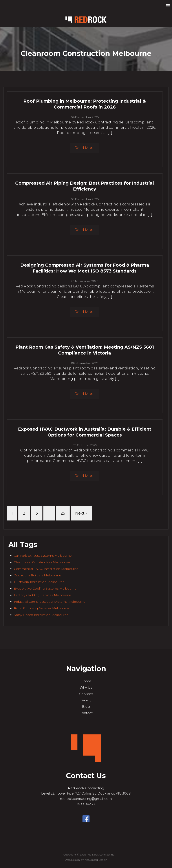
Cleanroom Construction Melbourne (42, 562)
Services (86, 694)
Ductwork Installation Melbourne (39, 582)
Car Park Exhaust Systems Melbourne (43, 556)
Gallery (86, 700)
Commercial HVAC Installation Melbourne (46, 569)
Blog (86, 707)
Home (86, 681)
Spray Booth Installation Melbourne (41, 615)
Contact (86, 713)
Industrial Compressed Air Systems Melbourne (50, 602)
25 (63, 513)
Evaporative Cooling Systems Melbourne (45, 588)
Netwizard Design (96, 860)
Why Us (86, 687)
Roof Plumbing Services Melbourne (42, 608)
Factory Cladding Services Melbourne (42, 595)
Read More (85, 148)
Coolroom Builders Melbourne (38, 575)
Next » (81, 513)
